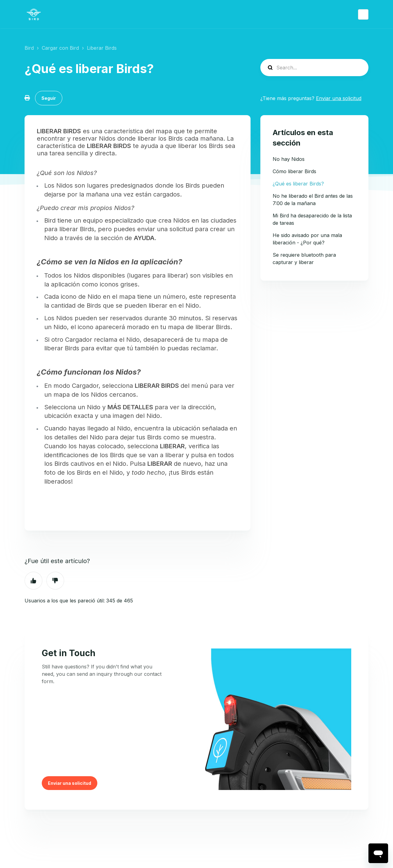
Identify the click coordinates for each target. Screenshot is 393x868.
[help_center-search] (314, 68)
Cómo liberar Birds (294, 171)
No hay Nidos (289, 159)
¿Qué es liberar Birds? (298, 184)
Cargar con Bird (60, 48)
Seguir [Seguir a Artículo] (49, 98)
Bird (29, 48)
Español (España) (363, 14)
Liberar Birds (102, 48)
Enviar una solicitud (339, 98)
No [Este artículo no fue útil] (55, 581)
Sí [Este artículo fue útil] (33, 581)
